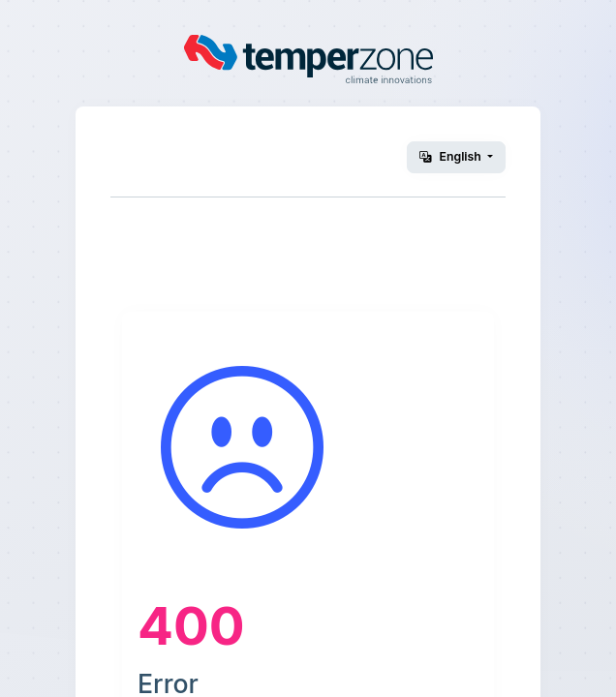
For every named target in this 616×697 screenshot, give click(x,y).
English (452, 156)
